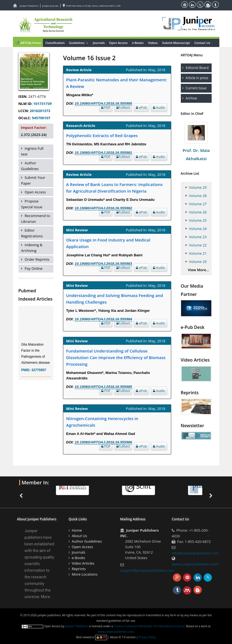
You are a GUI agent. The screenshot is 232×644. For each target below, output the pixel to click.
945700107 (41, 118)
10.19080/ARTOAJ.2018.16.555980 (103, 103)
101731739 (43, 104)
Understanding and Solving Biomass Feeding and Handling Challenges (114, 299)
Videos (153, 43)
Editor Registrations (32, 233)
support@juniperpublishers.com (147, 570)
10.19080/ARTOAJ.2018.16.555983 (103, 264)
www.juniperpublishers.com (195, 564)
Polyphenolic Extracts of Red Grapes (102, 135)
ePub (141, 108)
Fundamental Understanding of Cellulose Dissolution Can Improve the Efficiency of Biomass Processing (116, 357)
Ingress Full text (32, 151)
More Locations (85, 574)
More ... (47, 597)
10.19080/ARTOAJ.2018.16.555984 (103, 319)
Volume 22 (198, 245)
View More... (199, 270)
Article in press (197, 78)
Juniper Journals (50, 6)
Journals (99, 43)
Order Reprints (37, 259)
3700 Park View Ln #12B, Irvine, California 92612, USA (92, 6)
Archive (191, 98)
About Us (80, 536)
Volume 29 (198, 187)
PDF (106, 108)
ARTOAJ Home (28, 42)
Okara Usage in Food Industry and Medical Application (108, 243)
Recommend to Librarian (36, 219)
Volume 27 (198, 204)
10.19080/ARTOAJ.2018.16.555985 (103, 387)
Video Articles (83, 563)
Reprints (79, 569)
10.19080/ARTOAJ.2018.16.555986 (103, 442)
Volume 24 (198, 229)
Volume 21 (198, 253)
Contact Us (202, 43)
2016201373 (40, 111)
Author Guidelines (30, 166)
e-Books (138, 43)
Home (77, 530)
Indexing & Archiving (32, 248)
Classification (55, 43)
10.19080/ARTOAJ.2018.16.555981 (103, 153)
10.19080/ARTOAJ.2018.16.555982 (103, 208)
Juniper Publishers (29, 6)
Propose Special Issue (32, 204)
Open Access (118, 43)
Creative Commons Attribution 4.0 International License (149, 626)
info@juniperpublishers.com (195, 553)
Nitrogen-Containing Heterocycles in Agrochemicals (102, 422)
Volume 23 (198, 237)
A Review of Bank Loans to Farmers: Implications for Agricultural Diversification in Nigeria (114, 188)
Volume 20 (198, 262)
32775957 (39, 373)
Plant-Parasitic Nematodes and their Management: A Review (116, 83)
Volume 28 (198, 196)
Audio (159, 108)
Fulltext (123, 108)
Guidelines (80, 43)
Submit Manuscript (176, 43)
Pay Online (34, 268)
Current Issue (196, 88)
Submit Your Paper (33, 180)
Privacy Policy (147, 637)
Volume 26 (198, 212)
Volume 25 (198, 220)
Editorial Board (197, 68)
